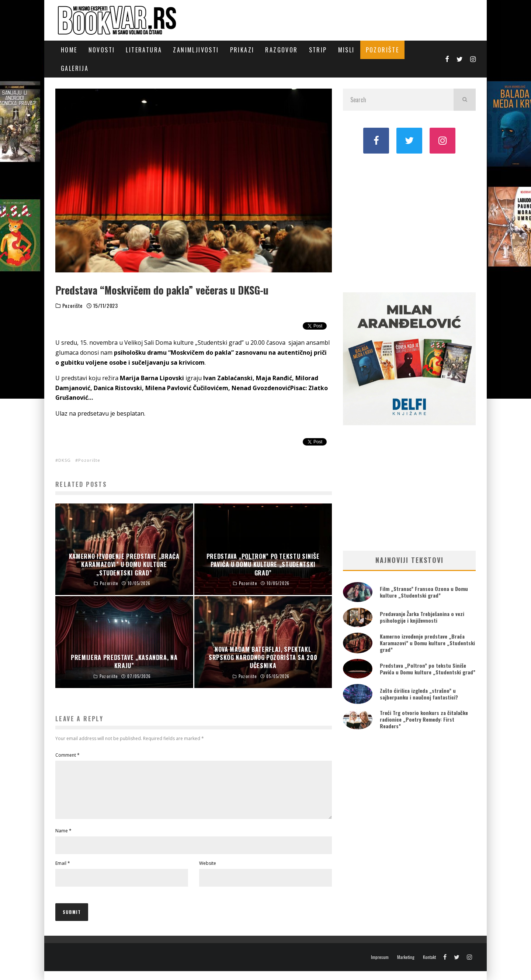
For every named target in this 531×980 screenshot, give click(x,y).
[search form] (398, 100)
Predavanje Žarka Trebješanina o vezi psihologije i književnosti (422, 617)
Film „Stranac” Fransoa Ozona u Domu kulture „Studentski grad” (424, 592)
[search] (465, 100)
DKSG (65, 460)
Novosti (102, 50)
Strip (318, 50)
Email (63, 872)
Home (69, 50)
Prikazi (242, 50)
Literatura (144, 50)
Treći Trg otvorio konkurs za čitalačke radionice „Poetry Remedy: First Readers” (424, 719)
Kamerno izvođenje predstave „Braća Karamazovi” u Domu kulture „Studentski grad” (427, 643)
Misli (346, 50)
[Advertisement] (409, 222)
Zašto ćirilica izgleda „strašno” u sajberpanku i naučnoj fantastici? (419, 694)
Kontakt (429, 966)
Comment (67, 755)
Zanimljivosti (196, 50)
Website (208, 872)
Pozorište (383, 50)
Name (63, 840)
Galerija (75, 68)
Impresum (380, 966)
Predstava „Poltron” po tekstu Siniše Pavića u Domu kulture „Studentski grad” (428, 669)
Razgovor (281, 50)
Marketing (406, 966)
